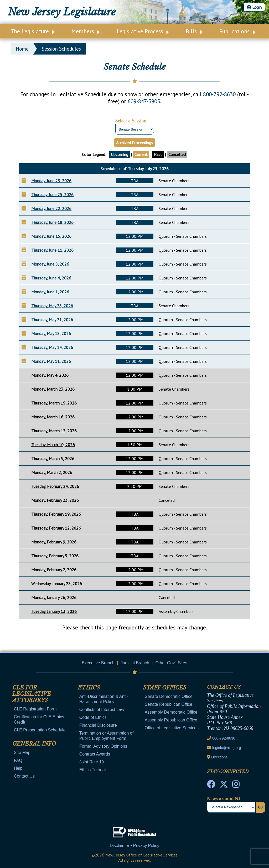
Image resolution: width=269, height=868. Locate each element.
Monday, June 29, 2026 (51, 181)
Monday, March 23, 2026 (53, 389)
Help (18, 768)
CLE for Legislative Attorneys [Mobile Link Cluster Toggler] (32, 694)
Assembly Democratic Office (171, 712)
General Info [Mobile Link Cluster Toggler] (34, 744)
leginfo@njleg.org (227, 748)
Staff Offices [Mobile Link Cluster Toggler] (165, 688)
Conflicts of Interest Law (102, 710)
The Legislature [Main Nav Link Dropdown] (32, 31)
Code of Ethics (93, 717)
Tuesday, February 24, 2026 (55, 486)
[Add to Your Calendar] (24, 180)
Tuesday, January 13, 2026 (54, 611)
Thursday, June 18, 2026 (52, 222)
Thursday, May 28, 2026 (52, 306)
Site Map (22, 753)
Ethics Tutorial (92, 770)
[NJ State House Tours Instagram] (236, 786)
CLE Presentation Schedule (40, 730)
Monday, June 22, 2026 (51, 208)
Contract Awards (95, 754)
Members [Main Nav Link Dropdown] (86, 31)
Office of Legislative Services (172, 728)
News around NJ (224, 799)
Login (254, 7)
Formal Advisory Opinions (103, 746)
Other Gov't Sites (171, 663)
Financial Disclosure (98, 725)
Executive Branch (98, 663)
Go (260, 807)
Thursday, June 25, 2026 (52, 195)
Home (22, 49)
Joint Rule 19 (92, 762)
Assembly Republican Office (171, 720)
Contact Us (24, 776)
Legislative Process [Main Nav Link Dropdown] (143, 31)
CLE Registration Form (35, 709)
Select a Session (131, 121)
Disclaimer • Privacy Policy (135, 846)
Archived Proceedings (134, 143)
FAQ (18, 760)
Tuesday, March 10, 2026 (53, 445)
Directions (219, 757)
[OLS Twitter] (224, 786)
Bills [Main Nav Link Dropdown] (194, 31)
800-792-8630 (219, 94)
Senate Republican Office (169, 704)
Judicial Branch (135, 663)
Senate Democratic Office (169, 696)
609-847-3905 (144, 101)
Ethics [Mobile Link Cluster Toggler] (89, 688)
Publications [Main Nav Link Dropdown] (237, 31)
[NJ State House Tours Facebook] (211, 786)
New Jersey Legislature (62, 12)
